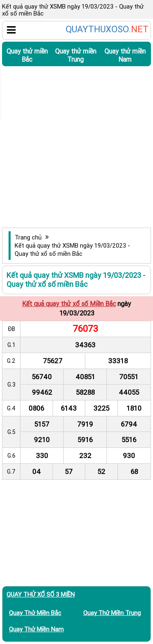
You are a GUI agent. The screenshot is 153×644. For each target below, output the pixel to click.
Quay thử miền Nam (125, 55)
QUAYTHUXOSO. (107, 29)
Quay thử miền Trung (76, 55)
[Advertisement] (76, 147)
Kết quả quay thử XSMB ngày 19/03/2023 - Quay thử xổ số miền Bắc (72, 249)
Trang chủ (28, 237)
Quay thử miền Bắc (27, 55)
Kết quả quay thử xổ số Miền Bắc (69, 304)
